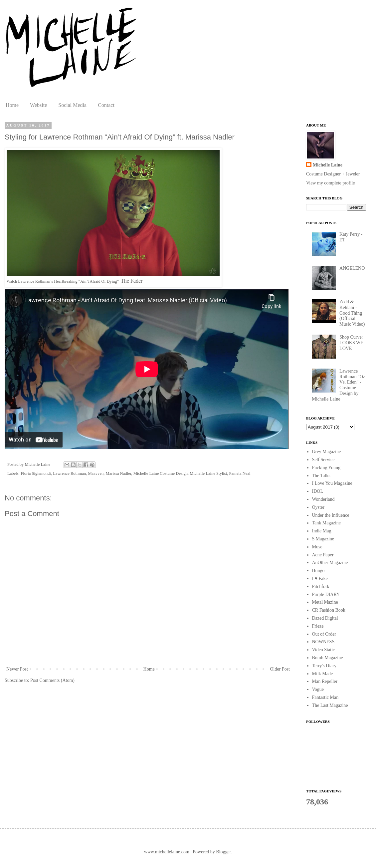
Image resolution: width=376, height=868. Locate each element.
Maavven (96, 473)
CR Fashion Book (329, 610)
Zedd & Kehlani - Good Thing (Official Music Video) (352, 313)
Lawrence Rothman (69, 473)
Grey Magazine (327, 452)
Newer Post (17, 669)
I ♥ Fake (320, 579)
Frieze (318, 626)
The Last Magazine (330, 705)
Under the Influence (331, 515)
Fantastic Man (325, 697)
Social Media (72, 105)
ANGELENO (352, 268)
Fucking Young (326, 468)
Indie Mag (322, 531)
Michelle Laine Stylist (208, 473)
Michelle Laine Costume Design (161, 473)
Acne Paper (323, 555)
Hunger (319, 571)
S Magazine (323, 539)
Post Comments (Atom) (52, 680)
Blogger (223, 852)
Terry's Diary (324, 666)
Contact (106, 105)
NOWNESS (323, 642)
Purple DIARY (326, 594)
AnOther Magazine (330, 563)
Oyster (318, 507)
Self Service (323, 460)
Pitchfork (321, 586)
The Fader (132, 281)
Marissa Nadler (119, 473)
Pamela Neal (240, 473)
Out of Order (324, 634)
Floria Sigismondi (36, 473)
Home (12, 105)
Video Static (324, 650)
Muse (317, 547)
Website (38, 105)
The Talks (321, 476)
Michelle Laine (328, 165)
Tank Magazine (326, 523)
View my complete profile (331, 183)
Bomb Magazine (328, 658)
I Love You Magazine (332, 483)
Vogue (318, 689)
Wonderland (323, 499)
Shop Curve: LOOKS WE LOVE (351, 343)
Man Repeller (325, 681)
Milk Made (323, 674)
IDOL (318, 491)
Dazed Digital (325, 618)
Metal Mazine (325, 602)
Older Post (280, 669)
